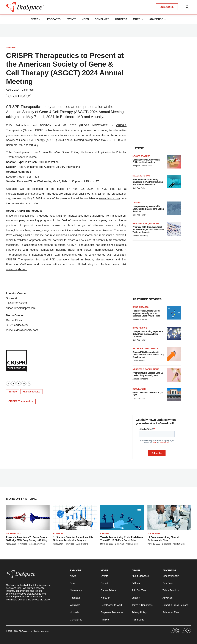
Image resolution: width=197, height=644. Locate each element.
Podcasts (54, 19)
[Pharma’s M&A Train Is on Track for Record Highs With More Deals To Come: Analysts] (174, 229)
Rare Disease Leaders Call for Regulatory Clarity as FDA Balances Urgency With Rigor (146, 313)
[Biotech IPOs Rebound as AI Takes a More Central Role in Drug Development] (174, 354)
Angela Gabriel (82, 544)
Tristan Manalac (139, 361)
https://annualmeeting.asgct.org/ (25, 194)
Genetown (11, 48)
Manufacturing (141, 176)
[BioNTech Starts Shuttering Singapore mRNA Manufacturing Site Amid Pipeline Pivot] (174, 181)
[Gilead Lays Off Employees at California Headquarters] (174, 162)
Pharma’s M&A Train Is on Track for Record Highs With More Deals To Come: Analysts (148, 230)
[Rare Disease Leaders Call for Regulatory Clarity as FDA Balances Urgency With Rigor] (174, 313)
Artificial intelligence (145, 349)
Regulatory (139, 389)
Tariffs (137, 203)
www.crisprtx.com (109, 198)
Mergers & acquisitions (146, 223)
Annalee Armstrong (140, 236)
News (34, 19)
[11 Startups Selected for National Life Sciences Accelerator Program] (75, 518)
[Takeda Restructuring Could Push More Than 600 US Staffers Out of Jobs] (122, 518)
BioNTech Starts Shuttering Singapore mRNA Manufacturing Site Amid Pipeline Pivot (148, 182)
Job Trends (154, 533)
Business (58, 533)
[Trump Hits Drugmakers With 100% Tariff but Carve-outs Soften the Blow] (174, 208)
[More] (40, 19)
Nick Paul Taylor (139, 188)
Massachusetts (31, 392)
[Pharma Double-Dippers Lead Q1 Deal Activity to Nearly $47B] (174, 375)
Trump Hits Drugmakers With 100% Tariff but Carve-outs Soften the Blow (148, 209)
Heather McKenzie (140, 319)
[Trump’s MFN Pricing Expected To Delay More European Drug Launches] (174, 334)
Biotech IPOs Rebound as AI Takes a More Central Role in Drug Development (148, 355)
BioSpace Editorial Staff (142, 166)
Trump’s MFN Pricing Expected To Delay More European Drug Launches (148, 334)
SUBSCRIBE (167, 7)
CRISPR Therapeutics (21, 401)
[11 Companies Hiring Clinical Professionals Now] (169, 518)
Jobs (86, 19)
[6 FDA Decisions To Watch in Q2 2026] (174, 395)
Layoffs (105, 533)
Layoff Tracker (141, 156)
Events (71, 19)
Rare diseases (141, 307)
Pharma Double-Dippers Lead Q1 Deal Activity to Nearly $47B (148, 374)
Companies (102, 19)
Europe (13, 392)
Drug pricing (140, 328)
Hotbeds (121, 19)
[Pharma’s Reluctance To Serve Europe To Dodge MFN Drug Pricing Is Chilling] (28, 518)
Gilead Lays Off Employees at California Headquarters (146, 161)
